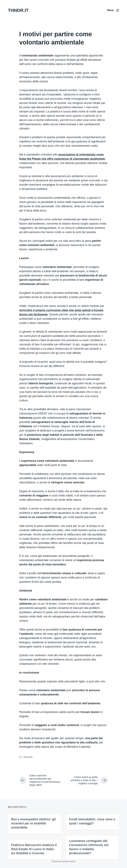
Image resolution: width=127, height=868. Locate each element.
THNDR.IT (18, 10)
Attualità (28, 757)
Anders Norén (69, 861)
